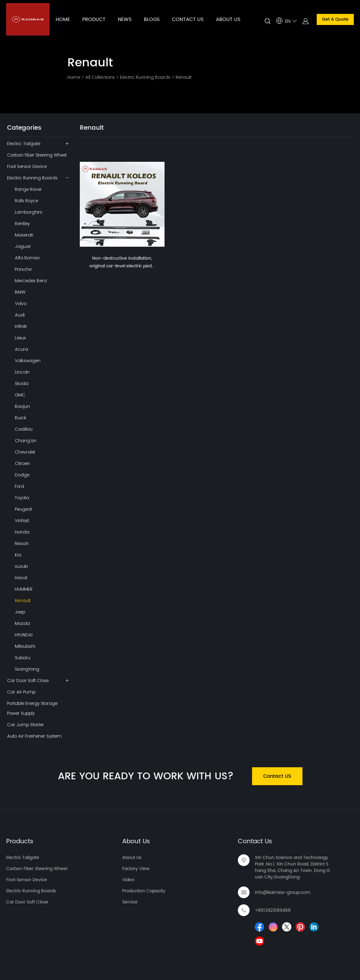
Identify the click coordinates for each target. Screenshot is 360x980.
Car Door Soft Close (28, 681)
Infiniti (21, 326)
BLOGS (152, 19)
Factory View (136, 869)
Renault (184, 77)
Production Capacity (144, 891)
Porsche (23, 269)
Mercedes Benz (31, 281)
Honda (22, 532)
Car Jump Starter (26, 725)
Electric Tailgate (24, 144)
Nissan (22, 543)
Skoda (22, 383)
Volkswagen (28, 361)
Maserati (24, 235)
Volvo (21, 304)
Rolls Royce (26, 201)
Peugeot (23, 509)
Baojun (22, 406)
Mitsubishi (25, 646)
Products (20, 842)
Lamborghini (28, 212)
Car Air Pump (21, 692)
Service (130, 902)
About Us (136, 842)
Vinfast (22, 521)
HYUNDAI (24, 635)
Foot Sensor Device (27, 166)
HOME (63, 19)
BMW (20, 292)
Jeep (20, 612)
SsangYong (27, 669)
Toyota (22, 498)
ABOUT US (228, 19)
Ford (19, 486)
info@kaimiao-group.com (283, 892)
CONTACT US (188, 19)
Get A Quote (335, 19)
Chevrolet (25, 452)
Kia (18, 555)
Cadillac (24, 429)
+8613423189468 (273, 910)
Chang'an (26, 441)
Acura (21, 349)
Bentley (22, 224)
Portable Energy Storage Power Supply (32, 708)
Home (74, 77)
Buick (21, 418)
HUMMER (24, 589)
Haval (21, 578)
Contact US (277, 776)
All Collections (100, 77)
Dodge (22, 475)
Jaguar (23, 246)
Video (128, 880)
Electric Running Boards (145, 77)
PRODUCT (94, 19)
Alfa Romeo (27, 258)
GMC (20, 395)
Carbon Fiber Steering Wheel (37, 155)
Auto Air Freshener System (34, 736)
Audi (20, 315)
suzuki (21, 566)
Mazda (22, 623)
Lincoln (22, 372)
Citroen (22, 463)
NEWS (125, 19)
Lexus (20, 338)
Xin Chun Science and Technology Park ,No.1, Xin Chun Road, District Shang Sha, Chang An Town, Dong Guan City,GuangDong (292, 867)
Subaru (23, 658)
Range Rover (28, 189)
